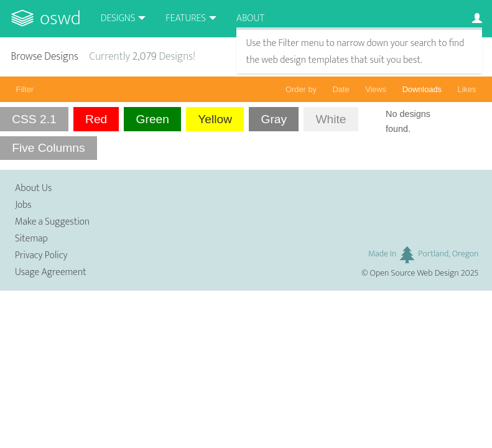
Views (376, 89)
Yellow (215, 119)
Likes (467, 89)
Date (341, 89)
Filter (25, 89)
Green (153, 119)
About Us (33, 188)
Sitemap (31, 239)
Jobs (23, 205)
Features (186, 18)
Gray (274, 119)
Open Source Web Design (415, 273)
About (250, 18)
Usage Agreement (51, 272)
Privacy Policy (41, 255)
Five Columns (48, 148)
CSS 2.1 (34, 119)
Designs (118, 18)
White (331, 119)
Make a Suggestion (52, 222)
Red (96, 119)
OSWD (60, 18)
